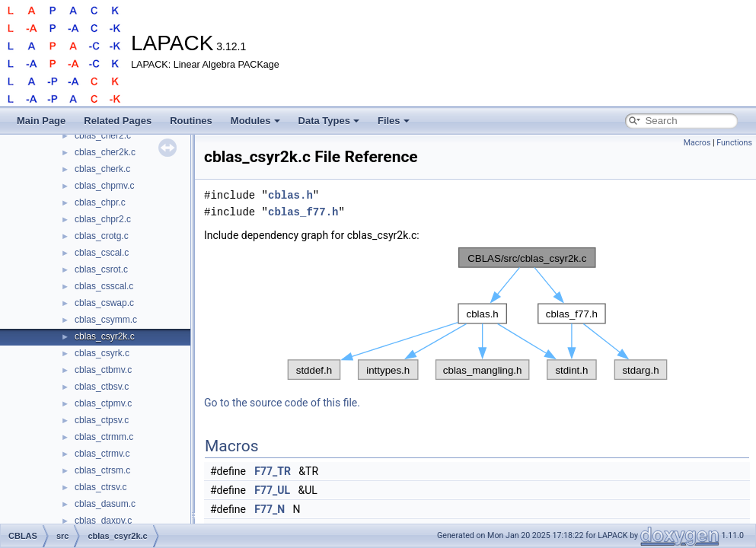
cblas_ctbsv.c (102, 387)
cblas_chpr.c (100, 202)
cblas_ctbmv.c (103, 370)
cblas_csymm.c (106, 320)
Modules (255, 121)
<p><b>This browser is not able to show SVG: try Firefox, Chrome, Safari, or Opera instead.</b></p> (477, 314)
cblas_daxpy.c (103, 521)
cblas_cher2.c (103, 135)
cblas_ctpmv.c (103, 403)
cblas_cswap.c (104, 303)
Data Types (329, 121)
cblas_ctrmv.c (102, 454)
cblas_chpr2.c (103, 219)
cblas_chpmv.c (104, 186)
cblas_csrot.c (101, 269)
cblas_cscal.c (102, 253)
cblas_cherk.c (102, 169)
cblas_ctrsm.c (102, 470)
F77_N (270, 509)
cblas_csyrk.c (102, 353)
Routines (191, 121)
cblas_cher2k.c (105, 152)
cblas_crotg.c (102, 236)
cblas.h (290, 195)
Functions (734, 143)
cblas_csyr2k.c (105, 336)
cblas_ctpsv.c (102, 420)
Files (394, 121)
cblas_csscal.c (104, 286)
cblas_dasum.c (105, 504)
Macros (697, 143)
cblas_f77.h (303, 212)
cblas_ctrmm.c (104, 437)
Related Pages (118, 121)
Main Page (41, 121)
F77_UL (272, 490)
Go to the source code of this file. (282, 403)
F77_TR (273, 471)
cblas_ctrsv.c (100, 487)
